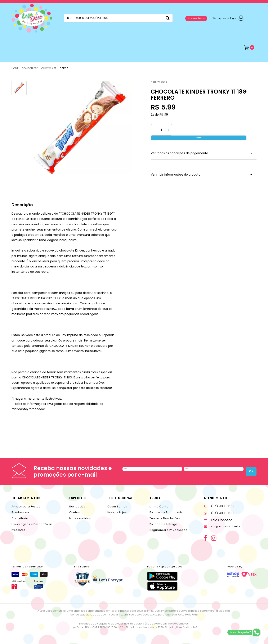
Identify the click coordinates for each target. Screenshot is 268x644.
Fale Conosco (218, 516)
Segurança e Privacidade (168, 526)
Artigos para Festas (26, 502)
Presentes (18, 526)
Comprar (215, 130)
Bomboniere (20, 508)
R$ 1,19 (164, 115)
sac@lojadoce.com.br (222, 522)
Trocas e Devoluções (165, 514)
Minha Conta (159, 502)
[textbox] (118, 18)
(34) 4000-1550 (220, 502)
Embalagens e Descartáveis (32, 520)
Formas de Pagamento (166, 508)
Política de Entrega (163, 520)
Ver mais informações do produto (176, 170)
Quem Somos (117, 502)
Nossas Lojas (196, 18)
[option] (82, 129)
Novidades (77, 502)
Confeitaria (20, 514)
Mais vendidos (80, 514)
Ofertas (75, 508)
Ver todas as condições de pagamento (179, 148)
